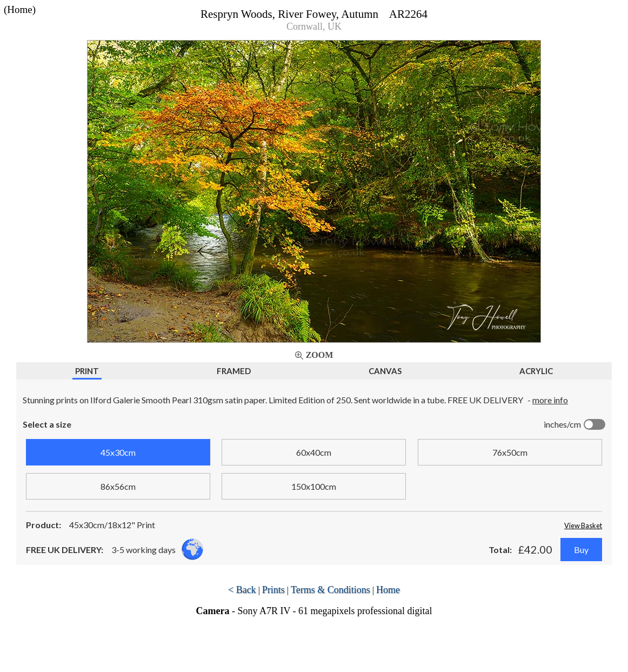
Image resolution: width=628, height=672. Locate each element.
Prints (273, 590)
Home (388, 590)
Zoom (320, 355)
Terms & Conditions (330, 590)
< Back (242, 590)
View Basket (583, 525)
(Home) (20, 9)
